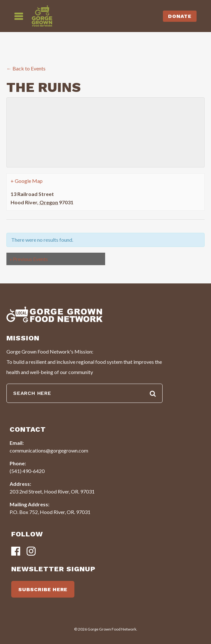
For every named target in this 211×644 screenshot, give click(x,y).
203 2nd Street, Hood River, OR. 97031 (52, 491)
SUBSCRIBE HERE (43, 589)
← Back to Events (26, 68)
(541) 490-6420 (27, 471)
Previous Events (29, 259)
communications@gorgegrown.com (49, 450)
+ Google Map (27, 181)
